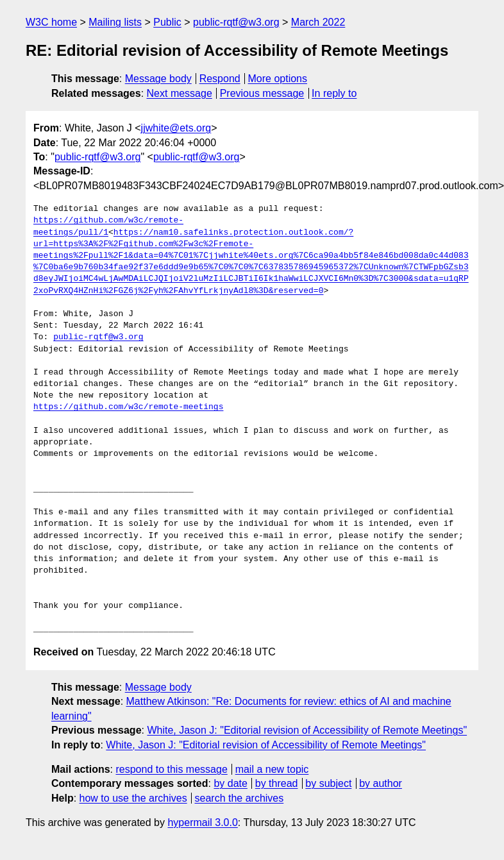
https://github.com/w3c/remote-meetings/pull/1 (108, 226)
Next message (180, 93)
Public (167, 22)
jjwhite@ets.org (176, 128)
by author (381, 783)
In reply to (334, 93)
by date (230, 783)
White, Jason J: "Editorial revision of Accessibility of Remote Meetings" (307, 730)
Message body (158, 79)
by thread (277, 783)
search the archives (239, 798)
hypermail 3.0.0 (202, 822)
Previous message (262, 93)
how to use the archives (133, 798)
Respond (220, 79)
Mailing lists (115, 22)
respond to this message (171, 769)
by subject (328, 783)
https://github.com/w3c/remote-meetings (128, 407)
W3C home (51, 22)
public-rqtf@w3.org (236, 22)
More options (278, 79)
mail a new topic (272, 769)
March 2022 (318, 22)
